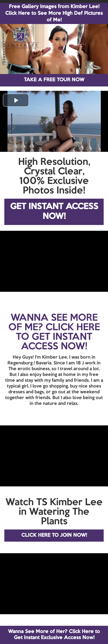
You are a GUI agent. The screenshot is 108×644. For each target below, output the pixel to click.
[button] (16, 100)
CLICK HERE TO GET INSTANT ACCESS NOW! (58, 337)
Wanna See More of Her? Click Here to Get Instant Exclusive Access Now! (54, 635)
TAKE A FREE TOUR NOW (54, 80)
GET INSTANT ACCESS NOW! (54, 212)
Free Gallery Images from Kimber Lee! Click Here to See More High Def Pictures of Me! (54, 13)
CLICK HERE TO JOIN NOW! (54, 535)
